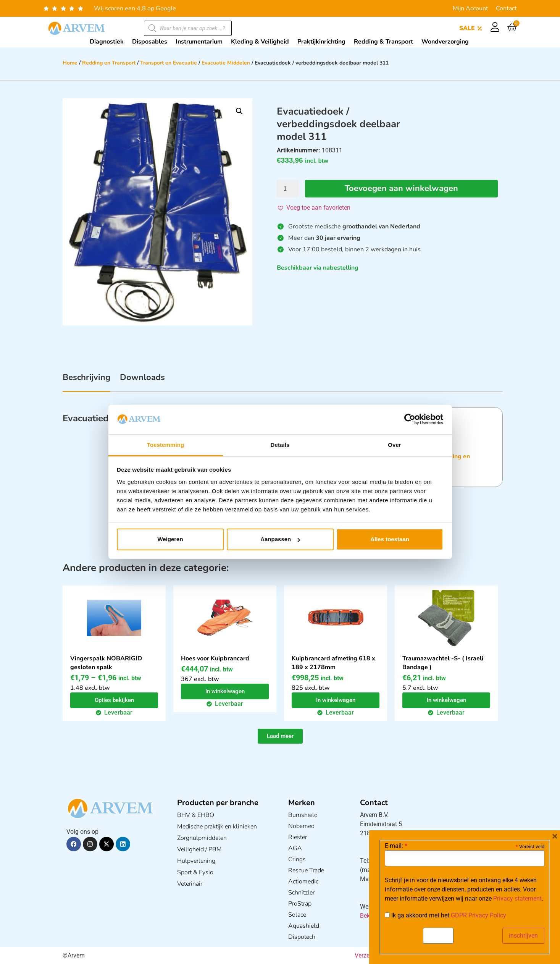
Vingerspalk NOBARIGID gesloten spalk (106, 663)
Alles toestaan (390, 539)
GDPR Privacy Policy (479, 915)
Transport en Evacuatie (169, 63)
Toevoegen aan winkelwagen (401, 189)
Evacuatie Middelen (226, 63)
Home (70, 63)
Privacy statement (517, 898)
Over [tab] (395, 445)
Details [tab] (280, 445)
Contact (506, 8)
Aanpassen (280, 539)
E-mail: (396, 846)
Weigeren (170, 539)
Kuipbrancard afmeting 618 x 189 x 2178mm (333, 663)
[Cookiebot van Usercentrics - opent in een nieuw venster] (410, 419)
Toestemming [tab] (166, 445)
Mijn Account (470, 8)
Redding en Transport (109, 63)
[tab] (86, 382)
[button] (239, 111)
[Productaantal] (288, 189)
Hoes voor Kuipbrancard (215, 658)
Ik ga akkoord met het (445, 915)
